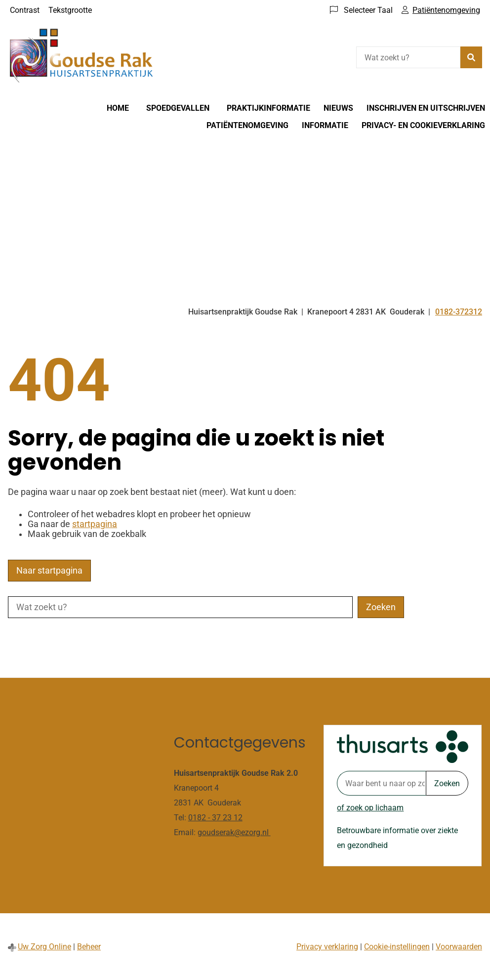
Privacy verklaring (327, 947)
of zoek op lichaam (370, 808)
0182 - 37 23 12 (215, 818)
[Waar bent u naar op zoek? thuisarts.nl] (381, 783)
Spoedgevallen (178, 108)
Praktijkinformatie (268, 108)
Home (118, 108)
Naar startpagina (49, 571)
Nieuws (338, 108)
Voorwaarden (459, 947)
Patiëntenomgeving (247, 125)
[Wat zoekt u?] (408, 57)
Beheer (89, 947)
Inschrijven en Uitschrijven (426, 108)
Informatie (325, 125)
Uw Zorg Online (44, 947)
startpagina (95, 524)
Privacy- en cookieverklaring (423, 125)
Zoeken (447, 783)
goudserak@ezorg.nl (234, 832)
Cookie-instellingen (397, 947)
